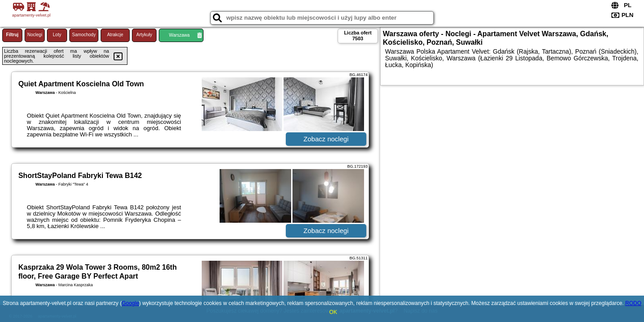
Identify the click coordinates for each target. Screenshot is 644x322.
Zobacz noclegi (326, 139)
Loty (57, 35)
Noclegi (35, 35)
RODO (633, 303)
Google (130, 303)
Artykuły (144, 35)
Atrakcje (115, 35)
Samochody (84, 35)
